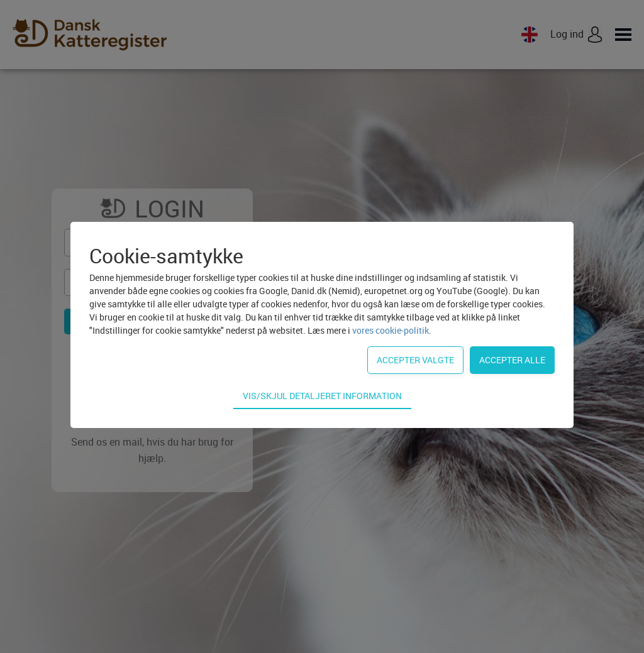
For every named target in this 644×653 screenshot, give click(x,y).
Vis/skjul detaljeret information (322, 396)
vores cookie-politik (391, 330)
